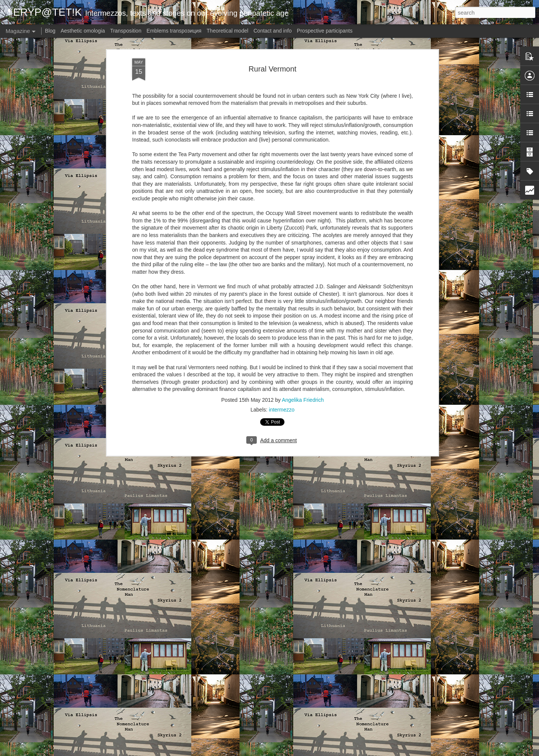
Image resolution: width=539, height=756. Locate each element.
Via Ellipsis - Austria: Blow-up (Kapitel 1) (247, 663)
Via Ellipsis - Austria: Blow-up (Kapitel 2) (247, 578)
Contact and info (272, 31)
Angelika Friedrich (303, 235)
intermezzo (281, 245)
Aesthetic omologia (83, 31)
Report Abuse (329, 752)
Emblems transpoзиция (174, 31)
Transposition (126, 31)
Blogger (307, 752)
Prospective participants (325, 31)
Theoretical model (227, 31)
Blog (50, 31)
